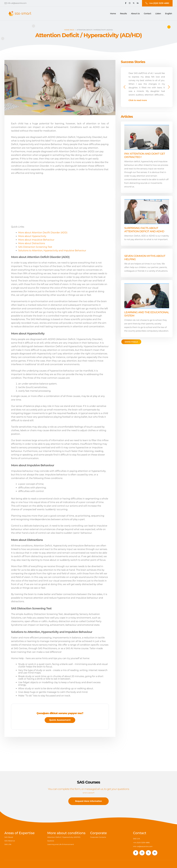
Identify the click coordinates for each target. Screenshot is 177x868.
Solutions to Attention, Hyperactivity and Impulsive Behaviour (52, 251)
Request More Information (88, 806)
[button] (123, 14)
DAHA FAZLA (131, 342)
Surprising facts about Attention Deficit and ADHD (144, 230)
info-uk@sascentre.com (17, 3)
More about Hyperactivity (32, 236)
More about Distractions (32, 243)
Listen (158, 14)
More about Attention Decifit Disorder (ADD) (43, 233)
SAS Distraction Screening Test (35, 247)
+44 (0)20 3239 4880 (142, 843)
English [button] (169, 14)
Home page (69, 30)
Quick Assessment (60, 720)
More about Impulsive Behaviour (36, 240)
